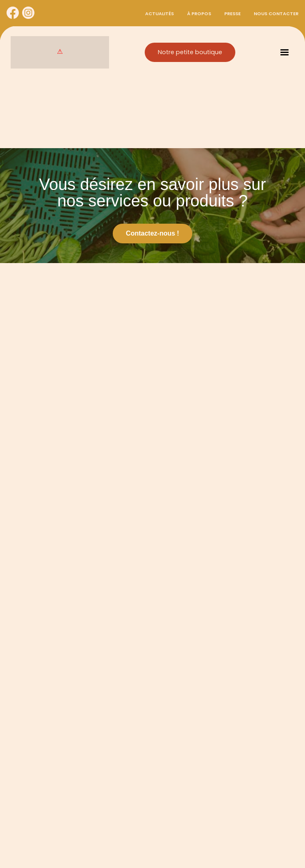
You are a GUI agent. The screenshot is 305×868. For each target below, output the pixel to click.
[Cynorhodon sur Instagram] (28, 13)
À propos (199, 14)
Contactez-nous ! (152, 233)
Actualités (159, 14)
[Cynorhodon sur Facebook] (13, 13)
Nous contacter (276, 14)
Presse (232, 14)
